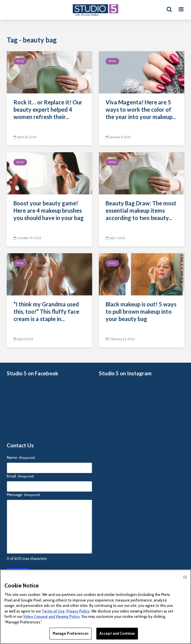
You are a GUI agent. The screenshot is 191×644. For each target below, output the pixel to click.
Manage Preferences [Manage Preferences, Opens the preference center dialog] (71, 633)
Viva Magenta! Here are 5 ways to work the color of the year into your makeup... (141, 109)
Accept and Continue (117, 633)
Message (23, 495)
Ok (185, 577)
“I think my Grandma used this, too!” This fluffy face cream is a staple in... (46, 311)
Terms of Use (53, 611)
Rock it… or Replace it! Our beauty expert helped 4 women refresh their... (48, 109)
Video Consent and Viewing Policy (52, 616)
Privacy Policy (78, 611)
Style (20, 61)
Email (20, 476)
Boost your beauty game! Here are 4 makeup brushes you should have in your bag (49, 210)
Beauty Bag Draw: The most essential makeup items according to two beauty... (141, 210)
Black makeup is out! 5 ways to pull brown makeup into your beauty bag (141, 311)
